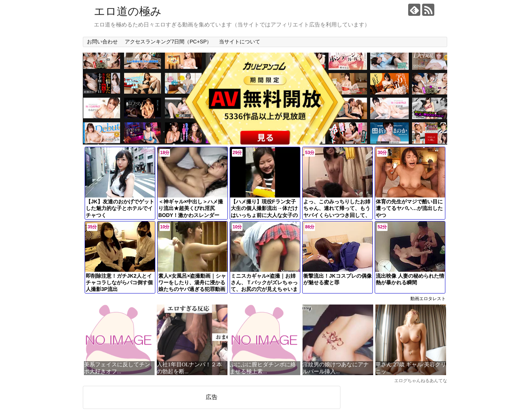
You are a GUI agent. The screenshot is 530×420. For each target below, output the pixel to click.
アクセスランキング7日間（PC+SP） (168, 42)
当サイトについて (240, 42)
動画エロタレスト (428, 299)
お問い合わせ (102, 42)
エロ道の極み (128, 11)
